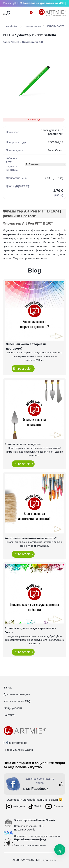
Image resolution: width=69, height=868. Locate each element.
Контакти (9, 715)
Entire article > (23, 369)
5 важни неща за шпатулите (23, 444)
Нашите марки (33, 26)
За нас (8, 687)
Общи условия (13, 708)
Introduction (12, 26)
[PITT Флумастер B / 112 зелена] (34, 81)
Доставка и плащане (17, 694)
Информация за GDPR (18, 750)
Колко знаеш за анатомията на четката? (31, 538)
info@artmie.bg (18, 743)
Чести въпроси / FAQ (17, 701)
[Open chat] (60, 850)
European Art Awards (24, 830)
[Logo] (52, 13)
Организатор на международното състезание (37, 836)
